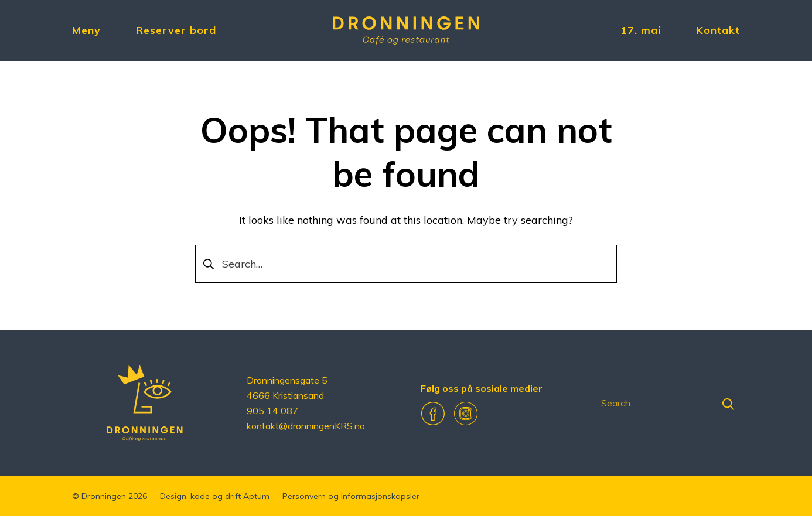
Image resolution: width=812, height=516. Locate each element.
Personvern (304, 496)
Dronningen (104, 496)
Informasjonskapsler (380, 496)
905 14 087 (272, 411)
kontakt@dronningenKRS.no (306, 426)
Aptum (256, 496)
